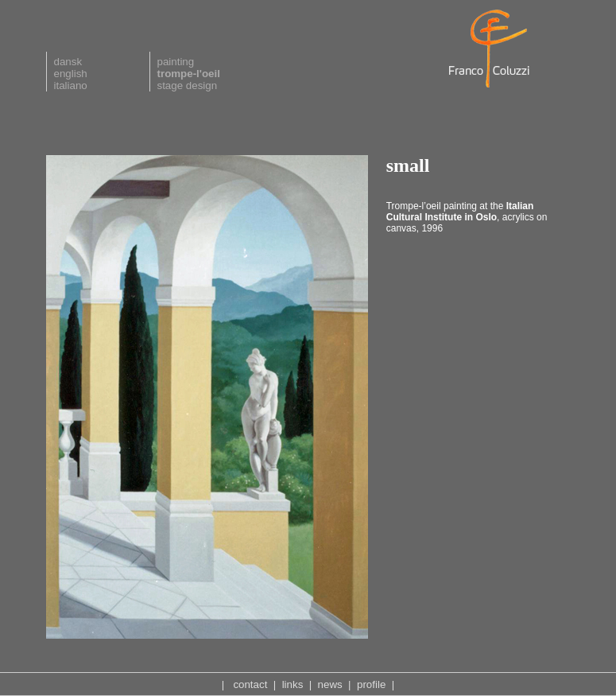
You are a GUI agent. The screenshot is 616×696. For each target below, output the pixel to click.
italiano (71, 86)
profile (371, 684)
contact (250, 684)
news (330, 684)
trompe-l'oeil (189, 74)
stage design (188, 86)
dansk (68, 62)
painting (176, 62)
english (71, 74)
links (293, 684)
